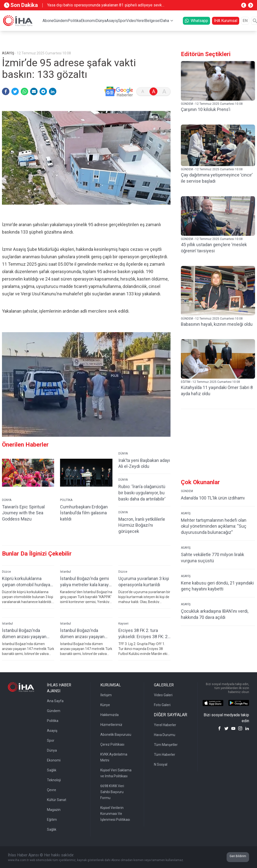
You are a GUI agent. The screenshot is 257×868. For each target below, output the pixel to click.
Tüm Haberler (165, 755)
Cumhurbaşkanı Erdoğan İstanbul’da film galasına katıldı (84, 513)
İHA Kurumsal (226, 21)
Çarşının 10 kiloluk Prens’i (206, 109)
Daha (165, 21)
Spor (122, 21)
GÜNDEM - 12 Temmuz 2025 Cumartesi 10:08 (212, 104)
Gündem (61, 21)
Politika (74, 21)
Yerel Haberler (165, 725)
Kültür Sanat (57, 800)
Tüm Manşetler (166, 745)
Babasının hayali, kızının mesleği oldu (217, 324)
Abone (48, 21)
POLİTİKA (66, 500)
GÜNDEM (187, 491)
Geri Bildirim (238, 856)
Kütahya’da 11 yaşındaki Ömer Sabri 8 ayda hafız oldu (217, 391)
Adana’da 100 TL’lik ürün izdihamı (213, 498)
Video (131, 21)
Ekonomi (88, 21)
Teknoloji (54, 780)
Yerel (140, 21)
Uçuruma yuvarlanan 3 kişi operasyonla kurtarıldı (144, 582)
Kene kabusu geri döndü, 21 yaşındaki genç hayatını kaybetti (217, 586)
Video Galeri (163, 695)
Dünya (101, 21)
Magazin (54, 810)
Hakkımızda (109, 715)
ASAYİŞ (186, 513)
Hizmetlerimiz (111, 725)
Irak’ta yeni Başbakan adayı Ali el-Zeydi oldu (144, 463)
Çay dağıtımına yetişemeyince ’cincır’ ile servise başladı (217, 178)
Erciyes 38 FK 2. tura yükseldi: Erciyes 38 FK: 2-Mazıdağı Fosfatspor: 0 (144, 634)
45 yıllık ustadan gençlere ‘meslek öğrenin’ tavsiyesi (214, 248)
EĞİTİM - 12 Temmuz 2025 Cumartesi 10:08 (210, 382)
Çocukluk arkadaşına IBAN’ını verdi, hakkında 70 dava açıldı (215, 614)
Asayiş (112, 21)
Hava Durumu (165, 735)
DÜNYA (7, 500)
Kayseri (123, 624)
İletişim (106, 695)
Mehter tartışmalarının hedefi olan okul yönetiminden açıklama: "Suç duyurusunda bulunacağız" (214, 526)
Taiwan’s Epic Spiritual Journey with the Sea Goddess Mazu (23, 513)
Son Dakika (21, 5)
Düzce (6, 572)
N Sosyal (161, 764)
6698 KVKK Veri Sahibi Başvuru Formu (112, 792)
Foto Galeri (162, 705)
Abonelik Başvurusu (116, 735)
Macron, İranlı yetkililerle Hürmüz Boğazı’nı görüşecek (142, 525)
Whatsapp (196, 21)
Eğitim (52, 820)
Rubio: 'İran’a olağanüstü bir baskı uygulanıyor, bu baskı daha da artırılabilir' (142, 493)
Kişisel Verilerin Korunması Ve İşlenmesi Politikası (115, 814)
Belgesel (153, 21)
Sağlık (52, 770)
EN (245, 21)
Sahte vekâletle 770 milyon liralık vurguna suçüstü (213, 558)
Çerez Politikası (112, 744)
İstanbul (65, 572)
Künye (105, 705)
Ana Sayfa (55, 701)
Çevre (52, 790)
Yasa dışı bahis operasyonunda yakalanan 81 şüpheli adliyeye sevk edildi (105, 5)
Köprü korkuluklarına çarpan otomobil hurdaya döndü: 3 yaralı (26, 582)
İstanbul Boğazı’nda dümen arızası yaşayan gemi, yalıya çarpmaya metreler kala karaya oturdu (24, 634)
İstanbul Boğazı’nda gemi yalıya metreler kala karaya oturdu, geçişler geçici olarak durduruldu (86, 582)
